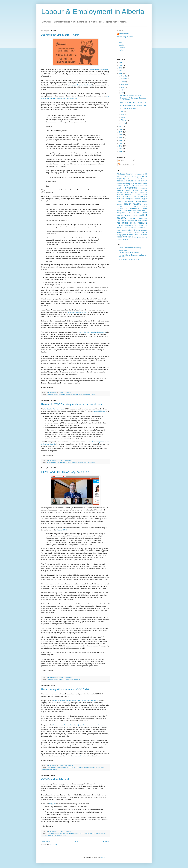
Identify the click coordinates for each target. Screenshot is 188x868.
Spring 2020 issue (99, 411)
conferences (130, 179)
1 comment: (68, 392)
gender (119, 188)
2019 (121, 126)
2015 (121, 138)
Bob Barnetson (124, 34)
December (124, 76)
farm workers (57, 768)
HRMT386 (56, 462)
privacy (139, 220)
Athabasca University (53, 395)
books (136, 174)
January (123, 123)
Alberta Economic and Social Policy (130, 248)
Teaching (121, 45)
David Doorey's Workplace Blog (129, 259)
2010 (121, 152)
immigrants (129, 199)
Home (76, 841)
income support (141, 199)
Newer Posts (46, 841)
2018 (121, 129)
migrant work (89, 768)
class (125, 176)
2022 (121, 68)
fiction (142, 185)
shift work (144, 226)
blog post (52, 804)
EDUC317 (144, 181)
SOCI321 (120, 228)
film (146, 185)
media (145, 209)
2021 (121, 71)
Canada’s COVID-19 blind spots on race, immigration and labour (76, 701)
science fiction (129, 226)
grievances (144, 188)
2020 (121, 74)
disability (137, 179)
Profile (121, 50)
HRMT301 (126, 192)
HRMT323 (50, 462)
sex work (137, 226)
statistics (95, 462)
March (123, 117)
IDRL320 (120, 199)
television (144, 230)
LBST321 (129, 206)
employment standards (138, 183)
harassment (69, 395)
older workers (142, 213)
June (122, 93)
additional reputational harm (78, 312)
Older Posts (105, 841)
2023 (121, 65)
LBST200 (120, 206)
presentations (131, 220)
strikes (131, 230)
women (130, 237)
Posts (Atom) (54, 845)
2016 (121, 135)
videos (138, 235)
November (124, 79)
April (122, 115)
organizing (120, 215)
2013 (121, 143)
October (123, 82)
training (144, 232)
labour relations (83, 395)
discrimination (122, 181)
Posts (121, 161)
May (122, 112)
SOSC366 (140, 228)
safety (90, 462)
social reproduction (130, 228)
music (144, 210)
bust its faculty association (99, 69)
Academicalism (123, 250)
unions (94, 395)
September (124, 84)
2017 (121, 132)
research (85, 462)
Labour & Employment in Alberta (93, 12)
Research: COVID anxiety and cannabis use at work (72, 404)
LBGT (145, 204)
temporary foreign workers (50, 770)
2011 (121, 149)
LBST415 (120, 209)
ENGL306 (120, 185)
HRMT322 (134, 192)
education (126, 183)
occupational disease (76, 462)
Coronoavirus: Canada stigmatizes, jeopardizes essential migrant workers (79, 725)
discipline (62, 395)
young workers (122, 239)
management (135, 208)
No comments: (69, 460)
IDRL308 (63, 462)
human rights (141, 194)
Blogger (103, 857)
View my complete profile (125, 37)
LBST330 (144, 206)
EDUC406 (119, 183)
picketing (135, 215)
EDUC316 (138, 181)
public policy (97, 768)
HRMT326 (120, 194)
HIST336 (135, 190)
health (128, 190)
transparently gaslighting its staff (81, 85)
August (123, 87)
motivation (132, 210)
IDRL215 (76, 395)
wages (119, 237)
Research (122, 48)
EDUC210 (62, 680)
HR (146, 190)
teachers (137, 230)
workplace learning (141, 237)
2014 (121, 140)
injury (67, 462)
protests (144, 220)
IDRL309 (136, 197)
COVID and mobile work (55, 779)
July (122, 90)
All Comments (123, 164)
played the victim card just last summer (92, 332)
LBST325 (82, 833)
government (65, 768)
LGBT (127, 209)
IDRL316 (143, 196)
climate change (134, 177)
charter (140, 174)
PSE (90, 395)
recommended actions (80, 756)
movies (139, 211)
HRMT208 (119, 192)
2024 (121, 62)
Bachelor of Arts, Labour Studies (129, 253)
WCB (125, 237)
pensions (127, 215)
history (141, 190)
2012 (121, 146)
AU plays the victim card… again (60, 35)
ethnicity (126, 185)
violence (144, 235)
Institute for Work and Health (54, 409)
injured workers (70, 833)
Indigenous (120, 201)
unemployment (122, 235)
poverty (133, 218)
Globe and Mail (62, 530)
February (124, 120)
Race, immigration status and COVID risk (65, 689)
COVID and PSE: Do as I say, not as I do (65, 472)
